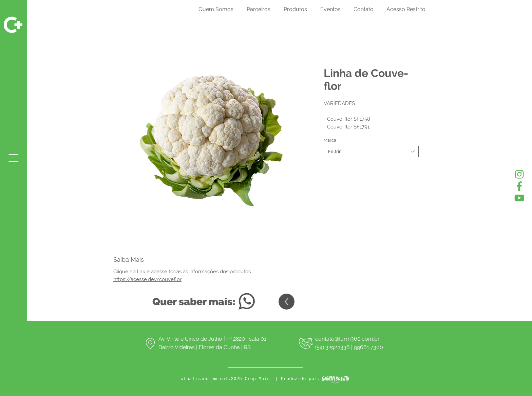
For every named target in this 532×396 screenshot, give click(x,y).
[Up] (287, 302)
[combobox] (371, 152)
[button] (13, 158)
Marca (330, 140)
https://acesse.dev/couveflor (147, 279)
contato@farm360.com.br (347, 339)
